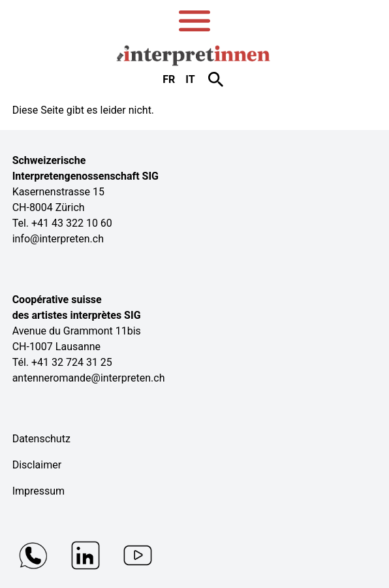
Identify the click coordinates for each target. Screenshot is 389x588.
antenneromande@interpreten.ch (89, 378)
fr (169, 79)
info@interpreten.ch (58, 239)
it (190, 79)
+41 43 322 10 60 (72, 223)
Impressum (39, 491)
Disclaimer (37, 465)
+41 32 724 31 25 (72, 362)
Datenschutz (41, 439)
